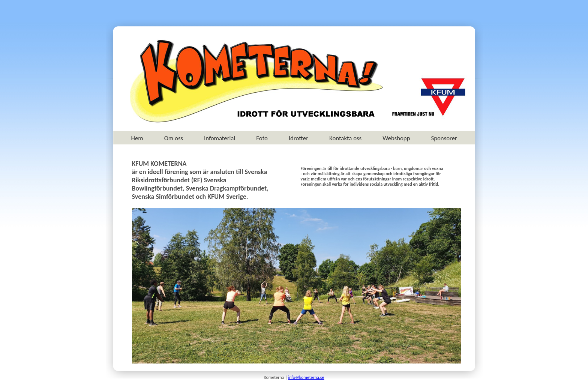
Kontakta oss (345, 138)
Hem (137, 138)
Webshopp (396, 138)
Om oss (174, 138)
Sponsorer (444, 138)
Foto (262, 138)
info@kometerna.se (306, 377)
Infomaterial (220, 138)
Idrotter (298, 138)
